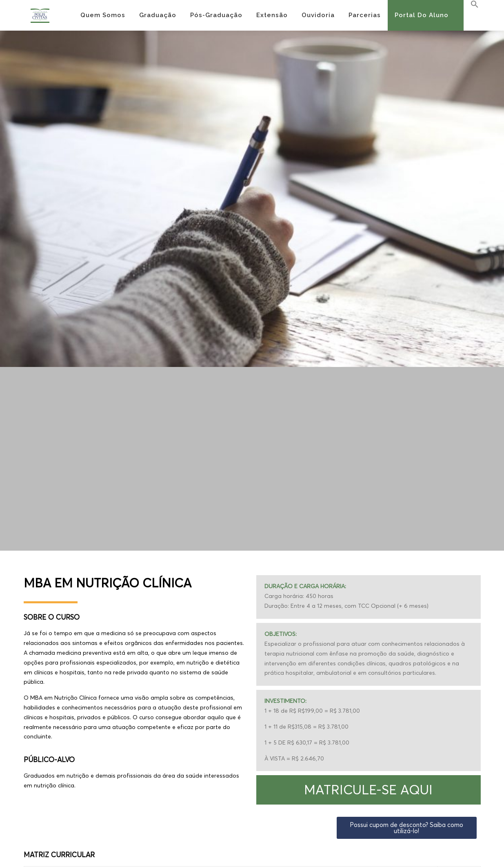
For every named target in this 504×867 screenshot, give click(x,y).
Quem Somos (103, 15)
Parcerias (365, 15)
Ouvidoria (318, 15)
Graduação (158, 15)
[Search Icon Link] (471, 5)
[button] (369, 790)
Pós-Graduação (216, 15)
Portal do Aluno (422, 15)
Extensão (272, 15)
